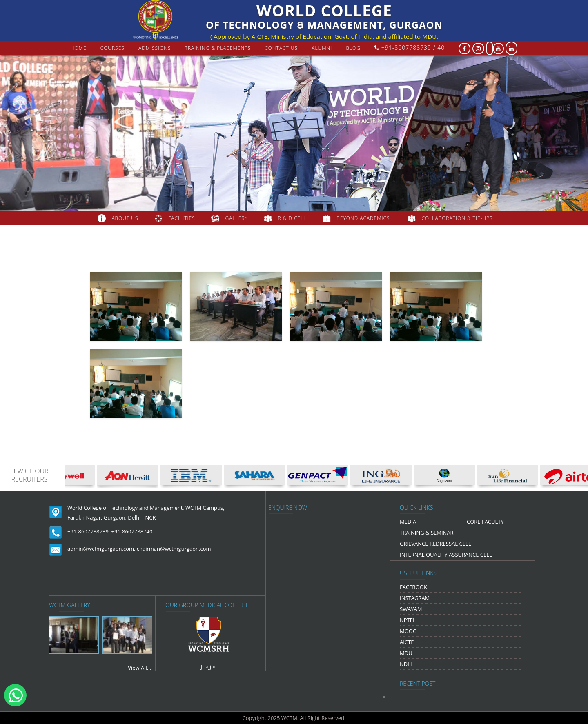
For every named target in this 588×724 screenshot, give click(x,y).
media (408, 522)
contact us (281, 48)
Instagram (415, 598)
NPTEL (408, 620)
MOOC (408, 631)
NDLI (406, 664)
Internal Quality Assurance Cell (446, 555)
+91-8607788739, (89, 531)
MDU (406, 653)
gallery (237, 218)
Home (79, 48)
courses (112, 48)
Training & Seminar (427, 533)
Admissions (155, 48)
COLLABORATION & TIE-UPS (457, 218)
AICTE (407, 642)
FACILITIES (182, 218)
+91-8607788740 (132, 531)
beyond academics (364, 218)
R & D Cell (292, 218)
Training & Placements (218, 48)
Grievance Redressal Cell (435, 544)
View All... (139, 668)
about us (125, 218)
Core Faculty (485, 522)
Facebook (413, 587)
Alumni (322, 48)
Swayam (411, 609)
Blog (353, 48)
